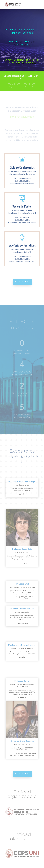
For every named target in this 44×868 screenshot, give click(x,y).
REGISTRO (22, 282)
